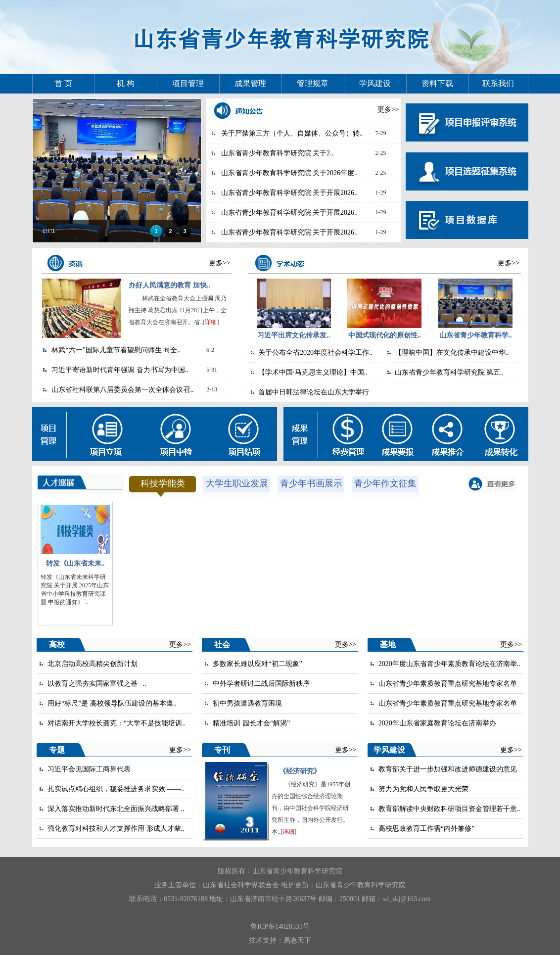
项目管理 (188, 83)
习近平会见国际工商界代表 (89, 769)
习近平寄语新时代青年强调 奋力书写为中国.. (120, 370)
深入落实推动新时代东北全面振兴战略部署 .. (116, 809)
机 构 (126, 83)
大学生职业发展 (237, 483)
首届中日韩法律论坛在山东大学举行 (314, 392)
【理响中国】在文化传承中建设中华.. (452, 353)
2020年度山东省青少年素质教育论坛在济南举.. (449, 664)
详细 (211, 322)
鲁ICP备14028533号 (280, 927)
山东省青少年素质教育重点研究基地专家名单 (448, 684)
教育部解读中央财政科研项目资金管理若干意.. (449, 809)
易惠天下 (297, 940)
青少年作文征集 (385, 483)
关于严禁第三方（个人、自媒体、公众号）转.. (292, 133)
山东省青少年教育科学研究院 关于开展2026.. (290, 193)
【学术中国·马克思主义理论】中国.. (313, 372)
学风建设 (375, 83)
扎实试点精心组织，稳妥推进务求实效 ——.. (116, 789)
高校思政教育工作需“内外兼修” (426, 829)
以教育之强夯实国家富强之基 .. (97, 684)
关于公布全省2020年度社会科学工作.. (315, 353)
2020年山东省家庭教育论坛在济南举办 (437, 723)
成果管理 (250, 83)
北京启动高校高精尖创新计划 (93, 664)
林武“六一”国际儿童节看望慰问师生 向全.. (116, 350)
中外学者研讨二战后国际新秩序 (261, 684)
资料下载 (437, 83)
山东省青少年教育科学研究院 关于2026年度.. (290, 173)
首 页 (63, 83)
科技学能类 (163, 483)
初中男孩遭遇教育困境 (247, 703)
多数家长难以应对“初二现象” (257, 664)
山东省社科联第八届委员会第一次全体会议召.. (122, 390)
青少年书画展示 (311, 483)
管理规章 (313, 83)
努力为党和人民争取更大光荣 (423, 789)
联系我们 (498, 83)
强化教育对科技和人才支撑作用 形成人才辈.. (116, 829)
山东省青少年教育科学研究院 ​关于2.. (278, 153)
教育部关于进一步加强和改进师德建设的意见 (448, 769)
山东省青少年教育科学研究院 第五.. (449, 372)
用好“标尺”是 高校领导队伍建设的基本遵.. (112, 703)
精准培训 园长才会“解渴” (251, 723)
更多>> (388, 110)
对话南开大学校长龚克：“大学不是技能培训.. (117, 723)
